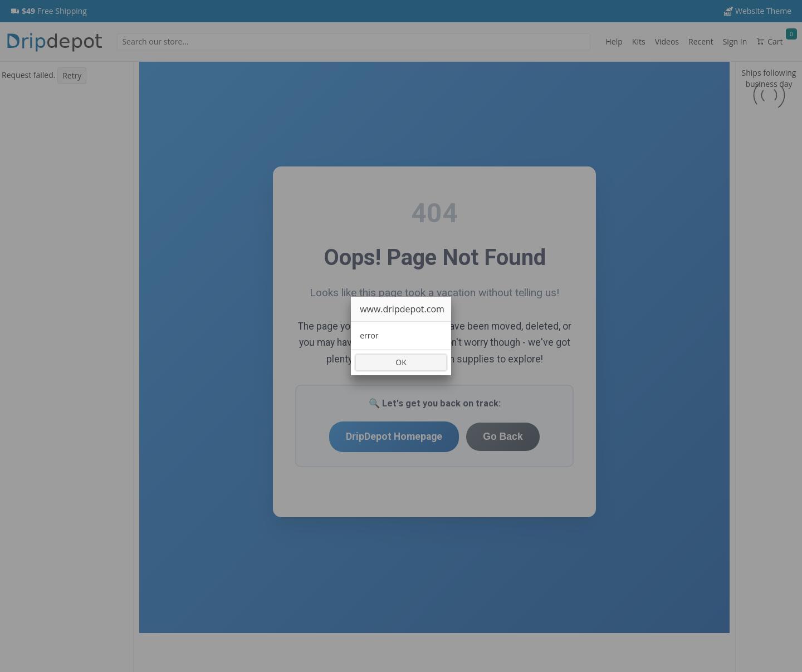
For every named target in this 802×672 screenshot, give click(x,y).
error (369, 335)
